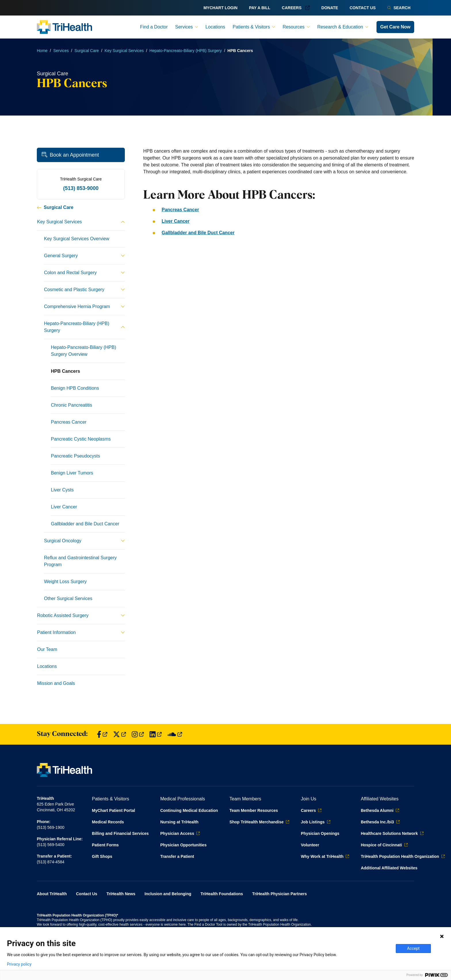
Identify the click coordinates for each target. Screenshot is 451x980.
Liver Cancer (176, 221)
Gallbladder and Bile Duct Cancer (198, 233)
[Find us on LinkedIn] (156, 734)
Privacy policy (19, 964)
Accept (413, 948)
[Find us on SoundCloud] (175, 734)
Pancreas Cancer (180, 210)
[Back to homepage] (64, 27)
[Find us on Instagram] (138, 734)
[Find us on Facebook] (102, 734)
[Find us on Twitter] (120, 734)
